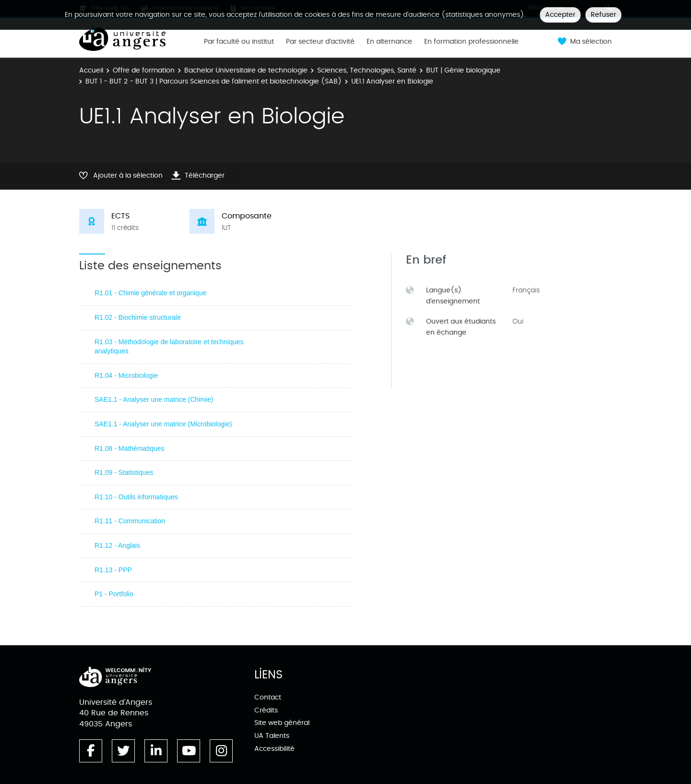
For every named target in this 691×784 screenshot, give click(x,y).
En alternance (389, 42)
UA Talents (272, 736)
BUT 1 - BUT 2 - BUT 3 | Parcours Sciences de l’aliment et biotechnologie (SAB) (214, 81)
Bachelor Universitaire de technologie (246, 70)
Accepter (560, 15)
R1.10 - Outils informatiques (136, 497)
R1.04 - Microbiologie (126, 375)
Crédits (266, 710)
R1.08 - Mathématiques (130, 448)
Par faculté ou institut (239, 42)
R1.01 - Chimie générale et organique (150, 293)
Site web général (282, 723)
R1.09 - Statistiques (124, 472)
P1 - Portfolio (114, 594)
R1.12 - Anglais (117, 545)
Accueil (91, 70)
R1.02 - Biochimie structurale (138, 317)
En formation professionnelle (471, 42)
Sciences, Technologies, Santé (367, 70)
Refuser (603, 15)
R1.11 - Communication (130, 521)
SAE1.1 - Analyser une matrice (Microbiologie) (163, 424)
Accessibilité (274, 749)
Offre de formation (144, 70)
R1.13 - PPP (113, 570)
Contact (268, 697)
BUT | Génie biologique (463, 70)
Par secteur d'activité (320, 42)
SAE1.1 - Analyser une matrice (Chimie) (154, 399)
